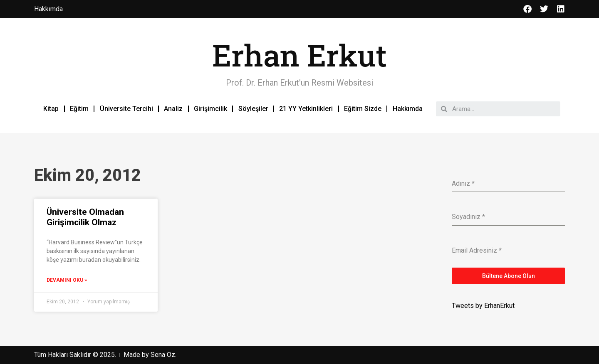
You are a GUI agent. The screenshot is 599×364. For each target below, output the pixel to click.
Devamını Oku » (67, 280)
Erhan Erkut (299, 55)
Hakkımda (408, 109)
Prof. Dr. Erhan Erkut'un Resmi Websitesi (299, 83)
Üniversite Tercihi (126, 109)
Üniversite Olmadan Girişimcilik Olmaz (85, 217)
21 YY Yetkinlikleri (306, 109)
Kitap (51, 109)
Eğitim (79, 109)
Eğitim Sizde (363, 109)
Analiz (173, 109)
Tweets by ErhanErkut (483, 306)
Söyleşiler (253, 109)
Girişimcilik (210, 109)
